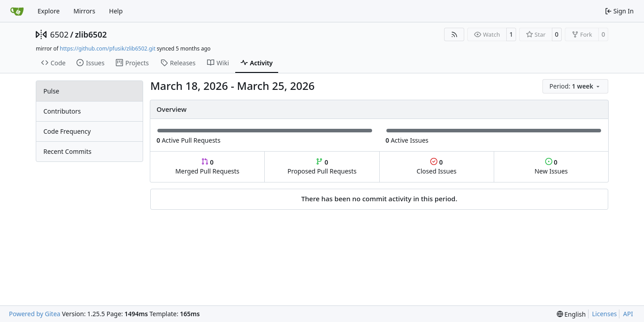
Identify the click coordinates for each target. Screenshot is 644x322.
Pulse (51, 91)
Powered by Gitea (35, 314)
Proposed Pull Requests (322, 167)
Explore (49, 11)
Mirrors (84, 11)
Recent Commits (67, 151)
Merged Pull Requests (207, 167)
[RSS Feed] (454, 34)
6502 (59, 34)
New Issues (551, 167)
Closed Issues (437, 167)
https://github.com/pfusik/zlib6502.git (108, 49)
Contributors (62, 111)
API (628, 314)
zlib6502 (91, 34)
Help (116, 11)
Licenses (605, 314)
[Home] (17, 11)
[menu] (575, 86)
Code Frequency (67, 131)
